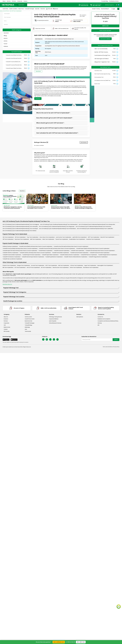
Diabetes (6, 46)
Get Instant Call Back (105, 39)
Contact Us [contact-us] (100, 317)
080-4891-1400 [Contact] (97, 5)
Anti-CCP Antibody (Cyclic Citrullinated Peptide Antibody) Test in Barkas (20, 231)
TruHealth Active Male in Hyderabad (60, 253)
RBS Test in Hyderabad (8, 267)
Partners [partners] (6, 321)
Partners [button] (14, 1)
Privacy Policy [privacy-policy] (116, 347)
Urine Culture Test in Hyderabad (47, 237)
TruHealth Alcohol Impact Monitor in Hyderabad (33, 257)
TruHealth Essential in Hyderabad (62, 251)
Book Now (38, 99)
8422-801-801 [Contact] (85, 5)
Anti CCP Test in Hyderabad (16, 11)
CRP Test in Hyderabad (8, 239)
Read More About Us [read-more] (7, 284)
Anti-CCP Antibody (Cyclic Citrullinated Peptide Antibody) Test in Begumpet (57, 226)
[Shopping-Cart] (118, 9)
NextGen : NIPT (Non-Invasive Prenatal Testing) (101, 52)
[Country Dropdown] (110, 5)
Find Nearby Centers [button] (114, 1)
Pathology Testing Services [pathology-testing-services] (55, 317)
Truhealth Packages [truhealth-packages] (30, 323)
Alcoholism (6, 33)
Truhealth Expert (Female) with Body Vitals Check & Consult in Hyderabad (20, 251)
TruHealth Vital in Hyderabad (77, 251)
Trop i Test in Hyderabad (32, 237)
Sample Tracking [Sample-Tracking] (96, 9)
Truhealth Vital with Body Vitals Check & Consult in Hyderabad (100, 251)
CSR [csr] (5, 325)
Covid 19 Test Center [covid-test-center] (30, 319)
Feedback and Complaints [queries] (104, 319)
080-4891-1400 (81, 642)
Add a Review (84, 142)
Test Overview (7, 17)
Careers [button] (25, 1)
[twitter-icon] (47, 339)
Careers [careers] (6, 329)
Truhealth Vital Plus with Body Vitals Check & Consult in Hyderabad (35, 253)
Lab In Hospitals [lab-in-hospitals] (53, 321)
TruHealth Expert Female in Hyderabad (31, 255)
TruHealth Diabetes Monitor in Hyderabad (70, 255)
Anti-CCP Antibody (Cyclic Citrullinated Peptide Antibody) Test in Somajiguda (21, 224)
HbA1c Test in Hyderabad (48, 239)
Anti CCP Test (6, 11)
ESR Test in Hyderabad (20, 237)
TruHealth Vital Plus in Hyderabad (10, 253)
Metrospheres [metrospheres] (80, 317)
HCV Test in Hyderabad (20, 267)
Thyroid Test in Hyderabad (62, 239)
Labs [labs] (26, 329)
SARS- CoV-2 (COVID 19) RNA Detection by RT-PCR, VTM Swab (102, 49)
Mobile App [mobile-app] (27, 327)
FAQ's (5, 21)
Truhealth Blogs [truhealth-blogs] (28, 325)
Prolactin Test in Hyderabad (9, 265)
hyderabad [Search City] (22, 5)
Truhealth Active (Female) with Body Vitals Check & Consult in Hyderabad (71, 246)
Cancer (5, 44)
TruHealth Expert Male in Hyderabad (50, 255)
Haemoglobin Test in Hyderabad (105, 265)
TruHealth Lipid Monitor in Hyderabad (54, 257)
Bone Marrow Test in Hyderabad (91, 267)
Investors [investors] (6, 319)
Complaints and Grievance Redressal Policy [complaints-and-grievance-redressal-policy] (108, 321)
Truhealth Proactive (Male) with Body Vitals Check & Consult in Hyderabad (20, 249)
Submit (116, 340)
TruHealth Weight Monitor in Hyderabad (107, 255)
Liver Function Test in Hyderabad (63, 237)
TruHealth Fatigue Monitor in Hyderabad (98, 257)
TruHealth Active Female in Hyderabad (79, 253)
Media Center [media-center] (7, 327)
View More (22, 191)
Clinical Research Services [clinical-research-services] (55, 323)
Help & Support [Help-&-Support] (110, 5)
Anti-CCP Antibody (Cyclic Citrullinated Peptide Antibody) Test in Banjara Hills (97, 224)
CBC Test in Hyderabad (8, 237)
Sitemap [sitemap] (100, 323)
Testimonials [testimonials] (28, 331)
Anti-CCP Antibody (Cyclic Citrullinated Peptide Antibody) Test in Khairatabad (57, 229)
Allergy (5, 36)
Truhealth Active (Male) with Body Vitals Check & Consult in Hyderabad (36, 246)
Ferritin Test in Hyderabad (76, 267)
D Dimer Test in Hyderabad (77, 265)
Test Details (7, 14)
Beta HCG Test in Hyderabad (107, 237)
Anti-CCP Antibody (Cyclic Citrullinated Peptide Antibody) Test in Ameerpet (20, 229)
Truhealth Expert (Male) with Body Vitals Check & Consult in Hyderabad (93, 249)
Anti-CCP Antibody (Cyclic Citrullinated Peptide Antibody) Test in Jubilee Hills (95, 229)
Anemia (6, 38)
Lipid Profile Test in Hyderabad (80, 237)
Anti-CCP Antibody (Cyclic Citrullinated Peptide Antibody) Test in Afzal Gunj (93, 226)
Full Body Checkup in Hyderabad (10, 246)
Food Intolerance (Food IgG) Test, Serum (102, 55)
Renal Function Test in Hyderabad (61, 267)
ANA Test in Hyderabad (64, 265)
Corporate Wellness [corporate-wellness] (54, 319)
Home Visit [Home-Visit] (49, 9)
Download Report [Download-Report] (105, 9)
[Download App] (6, 340)
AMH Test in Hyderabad (36, 239)
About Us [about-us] (6, 317)
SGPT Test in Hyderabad (94, 237)
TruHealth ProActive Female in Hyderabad (99, 253)
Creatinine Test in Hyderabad (93, 239)
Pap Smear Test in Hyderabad (22, 239)
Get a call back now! (59, 642)
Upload (56, 9)
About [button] (4, 1)
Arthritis (5, 41)
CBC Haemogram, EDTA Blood (101, 59)
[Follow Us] (43, 339)
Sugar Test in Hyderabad (90, 265)
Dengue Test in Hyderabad (23, 265)
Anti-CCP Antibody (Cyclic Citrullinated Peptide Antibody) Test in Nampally (20, 226)
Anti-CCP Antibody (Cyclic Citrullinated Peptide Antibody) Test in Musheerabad (59, 224)
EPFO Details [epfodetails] (7, 331)
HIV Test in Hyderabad (46, 267)
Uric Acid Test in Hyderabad (38, 265)
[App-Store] (119, 5)
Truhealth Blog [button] (105, 1)
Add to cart (105, 26)
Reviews (6, 24)
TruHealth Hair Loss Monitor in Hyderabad (12, 259)
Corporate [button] (20, 1)
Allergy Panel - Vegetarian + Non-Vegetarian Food (102, 62)
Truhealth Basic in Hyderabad (45, 251)
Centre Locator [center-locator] (28, 317)
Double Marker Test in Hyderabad (77, 239)
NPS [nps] (99, 325)
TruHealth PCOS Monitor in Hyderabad (12, 257)
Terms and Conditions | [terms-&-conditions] (108, 347)
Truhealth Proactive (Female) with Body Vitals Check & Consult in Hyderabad (57, 249)
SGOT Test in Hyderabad (51, 265)
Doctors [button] (9, 1)
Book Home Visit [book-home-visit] (28, 321)
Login (114, 9)
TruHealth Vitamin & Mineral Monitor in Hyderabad (76, 257)
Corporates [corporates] (6, 323)
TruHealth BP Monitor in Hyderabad (89, 255)
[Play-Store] (117, 5)
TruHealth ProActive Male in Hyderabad (12, 255)
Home (1, 11)
